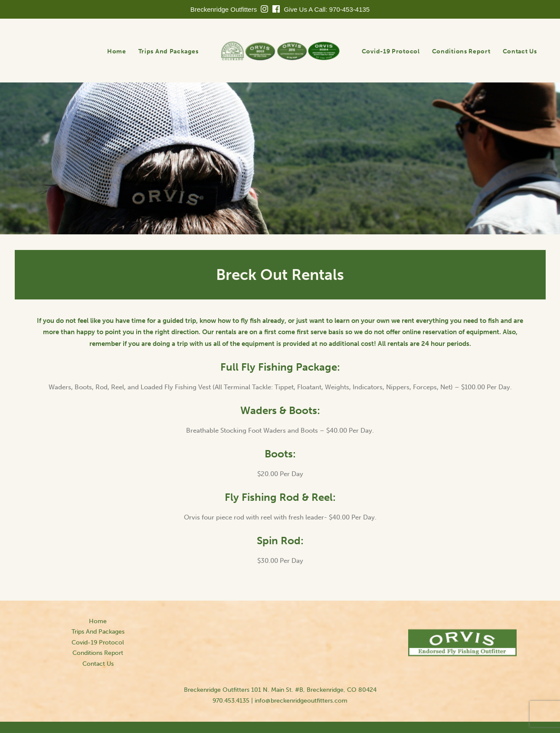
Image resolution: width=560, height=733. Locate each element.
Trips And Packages (169, 51)
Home (117, 51)
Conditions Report (461, 51)
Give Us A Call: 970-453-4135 (327, 9)
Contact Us (520, 51)
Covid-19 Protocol (391, 51)
